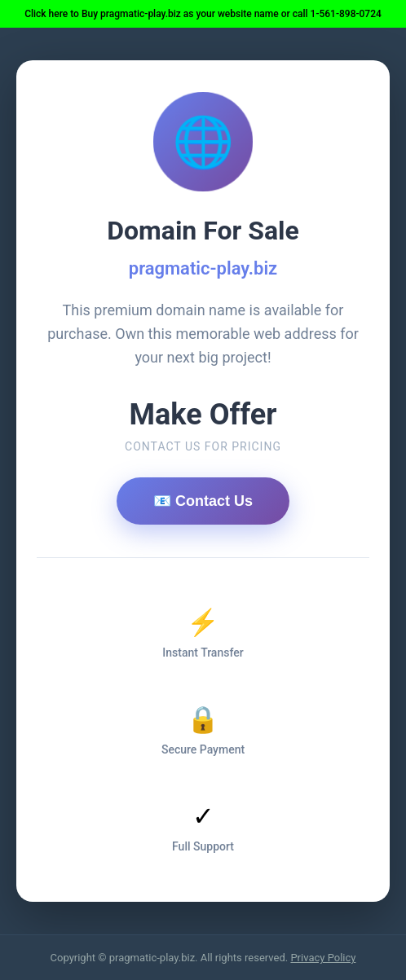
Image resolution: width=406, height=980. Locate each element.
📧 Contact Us (203, 501)
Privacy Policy (323, 958)
